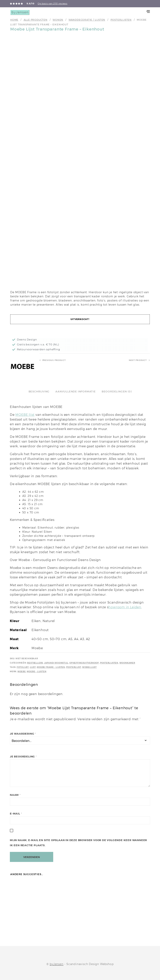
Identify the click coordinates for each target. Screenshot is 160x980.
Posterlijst (74, 667)
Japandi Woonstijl (56, 663)
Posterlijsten (121, 20)
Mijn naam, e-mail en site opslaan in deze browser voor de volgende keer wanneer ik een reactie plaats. (78, 843)
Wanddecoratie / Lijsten (87, 20)
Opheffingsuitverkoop (84, 663)
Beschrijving (39, 392)
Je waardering (23, 734)
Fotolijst (23, 667)
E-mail (16, 814)
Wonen (58, 20)
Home (14, 20)
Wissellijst (89, 667)
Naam (15, 795)
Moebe (22, 672)
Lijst (33, 667)
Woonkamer (127, 663)
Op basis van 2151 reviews (53, 4)
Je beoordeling (23, 757)
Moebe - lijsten (37, 672)
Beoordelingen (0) (117, 392)
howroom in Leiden (125, 607)
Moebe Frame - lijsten (51, 667)
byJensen (56, 963)
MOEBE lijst (25, 415)
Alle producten (36, 20)
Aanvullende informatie (76, 392)
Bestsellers (35, 663)
